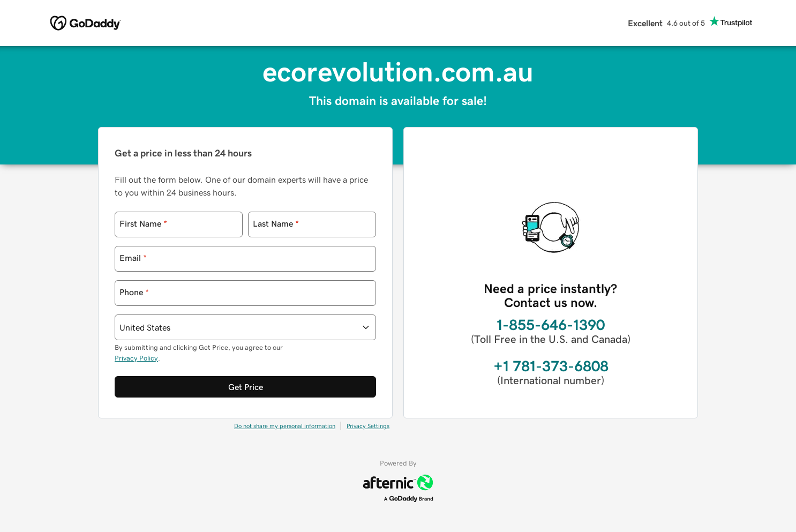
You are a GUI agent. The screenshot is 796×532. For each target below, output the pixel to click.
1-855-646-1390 (551, 325)
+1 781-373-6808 (551, 366)
